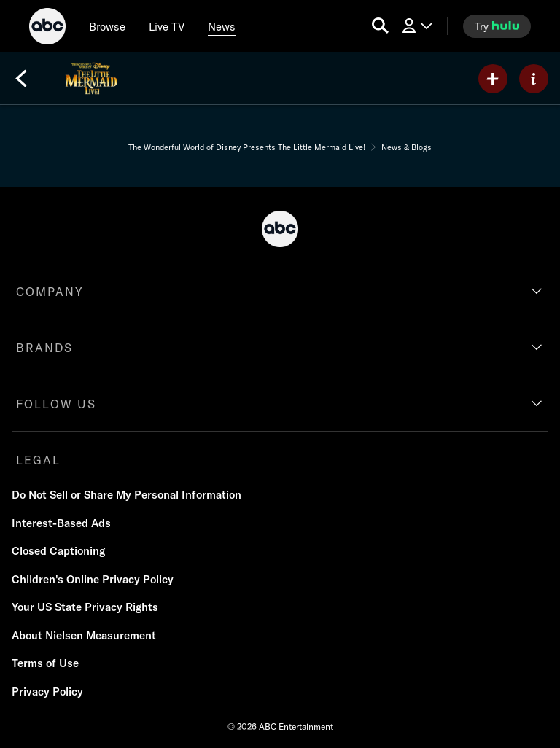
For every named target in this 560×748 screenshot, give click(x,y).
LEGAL (38, 460)
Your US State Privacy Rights (85, 607)
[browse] (107, 26)
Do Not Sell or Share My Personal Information (127, 495)
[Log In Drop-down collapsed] (416, 26)
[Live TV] (167, 26)
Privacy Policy (47, 691)
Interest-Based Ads (61, 523)
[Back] (21, 79)
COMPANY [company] (50, 292)
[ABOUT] (534, 79)
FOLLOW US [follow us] (56, 404)
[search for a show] (380, 26)
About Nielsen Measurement (84, 635)
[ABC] (47, 28)
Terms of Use (45, 663)
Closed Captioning (58, 551)
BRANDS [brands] (44, 348)
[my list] (493, 79)
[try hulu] (497, 26)
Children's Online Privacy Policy (93, 579)
